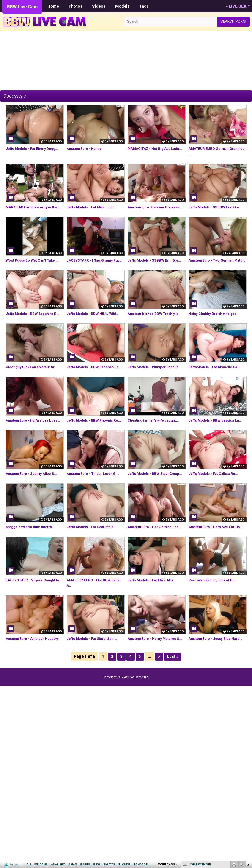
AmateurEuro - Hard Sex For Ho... (217, 543)
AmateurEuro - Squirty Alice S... (33, 489)
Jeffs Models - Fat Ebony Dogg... (34, 149)
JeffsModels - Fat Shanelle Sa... (216, 377)
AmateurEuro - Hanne (85, 149)
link (248, 796)
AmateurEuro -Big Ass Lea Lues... (35, 436)
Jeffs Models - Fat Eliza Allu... (153, 601)
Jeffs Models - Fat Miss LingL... (94, 207)
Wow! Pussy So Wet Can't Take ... (34, 266)
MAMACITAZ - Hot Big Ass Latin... (156, 149)
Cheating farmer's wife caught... (155, 436)
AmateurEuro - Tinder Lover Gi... (95, 489)
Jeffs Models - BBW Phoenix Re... (95, 436)
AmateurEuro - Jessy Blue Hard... (217, 660)
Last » (173, 682)
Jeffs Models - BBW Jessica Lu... (217, 436)
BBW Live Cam (22, 7)
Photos (75, 6)
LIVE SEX (238, 6)
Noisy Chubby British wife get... (215, 324)
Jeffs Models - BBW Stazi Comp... (156, 489)
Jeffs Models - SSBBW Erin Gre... (217, 207)
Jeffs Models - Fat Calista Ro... (215, 489)
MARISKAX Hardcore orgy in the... (35, 207)
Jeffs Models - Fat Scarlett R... (93, 543)
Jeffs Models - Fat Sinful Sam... (94, 660)
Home (53, 6)
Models (122, 6)
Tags (144, 6)
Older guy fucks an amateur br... (33, 377)
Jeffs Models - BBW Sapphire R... (34, 324)
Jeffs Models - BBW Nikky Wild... (94, 324)
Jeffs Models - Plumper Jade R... (156, 377)
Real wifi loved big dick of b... (213, 601)
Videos (99, 6)
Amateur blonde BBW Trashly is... (156, 324)
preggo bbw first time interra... (32, 543)
